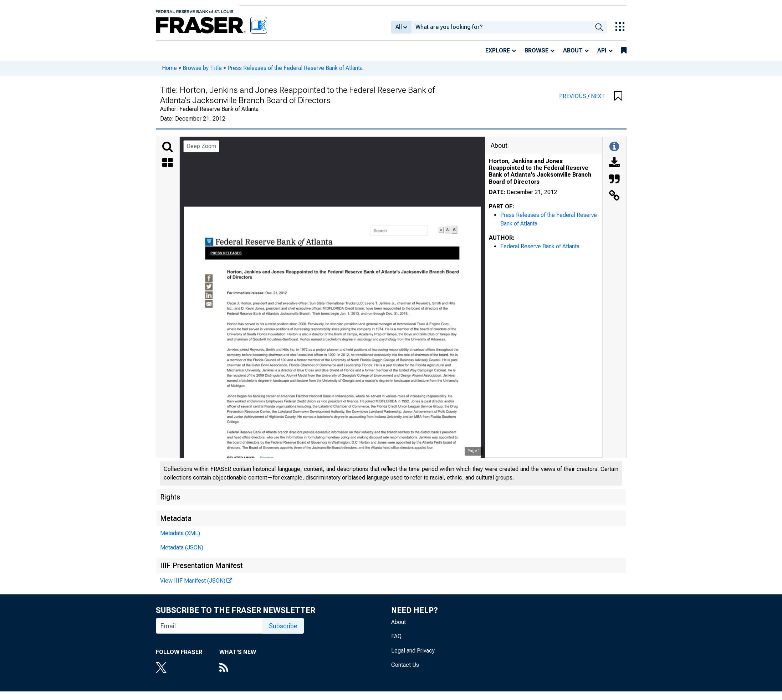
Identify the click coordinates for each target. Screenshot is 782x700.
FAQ (396, 636)
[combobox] (501, 27)
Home (169, 68)
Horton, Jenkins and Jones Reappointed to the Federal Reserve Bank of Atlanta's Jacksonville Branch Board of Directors (540, 171)
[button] (618, 96)
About (573, 50)
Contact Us (405, 665)
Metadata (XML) (180, 533)
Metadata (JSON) (182, 547)
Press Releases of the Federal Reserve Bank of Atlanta (295, 68)
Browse (536, 50)
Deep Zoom (201, 146)
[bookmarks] (624, 51)
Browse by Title (202, 68)
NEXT (598, 96)
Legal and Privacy (413, 651)
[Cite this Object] (614, 180)
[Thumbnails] (168, 163)
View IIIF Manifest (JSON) (193, 581)
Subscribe (283, 626)
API (602, 50)
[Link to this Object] (614, 196)
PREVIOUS (573, 96)
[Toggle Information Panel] (614, 147)
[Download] (614, 163)
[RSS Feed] (238, 668)
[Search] (168, 147)
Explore (498, 50)
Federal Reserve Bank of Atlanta (540, 246)
